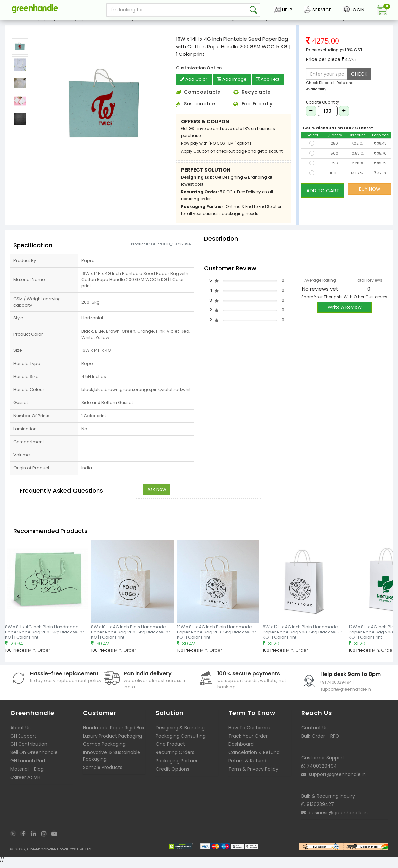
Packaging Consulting (181, 741)
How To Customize (250, 733)
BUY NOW (370, 194)
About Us (20, 733)
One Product (170, 749)
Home (14, 24)
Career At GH (25, 782)
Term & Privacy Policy (253, 774)
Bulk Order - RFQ (320, 741)
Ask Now (157, 494)
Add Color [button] (194, 85)
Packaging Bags (42, 24)
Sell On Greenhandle (34, 757)
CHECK (359, 79)
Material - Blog (27, 774)
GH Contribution (29, 749)
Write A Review (344, 312)
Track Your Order (248, 741)
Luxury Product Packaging (113, 741)
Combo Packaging (104, 749)
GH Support (23, 741)
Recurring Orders (175, 757)
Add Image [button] (234, 85)
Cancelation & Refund (254, 757)
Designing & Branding (180, 733)
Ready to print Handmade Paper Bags (100, 24)
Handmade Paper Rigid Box (114, 733)
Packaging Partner (177, 766)
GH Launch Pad (28, 766)
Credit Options (173, 774)
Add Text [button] (272, 85)
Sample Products (103, 772)
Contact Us (315, 733)
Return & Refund (247, 766)
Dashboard (241, 749)
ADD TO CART (323, 194)
